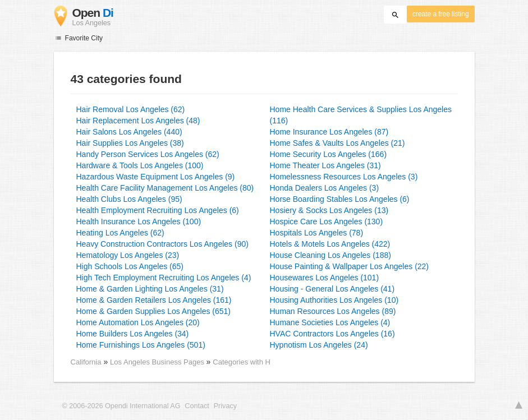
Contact (197, 406)
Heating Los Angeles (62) (120, 233)
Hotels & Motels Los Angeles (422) (330, 244)
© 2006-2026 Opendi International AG (121, 406)
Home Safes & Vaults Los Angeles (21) (338, 143)
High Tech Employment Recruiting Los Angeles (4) (164, 278)
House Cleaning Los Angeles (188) (330, 255)
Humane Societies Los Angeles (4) (330, 322)
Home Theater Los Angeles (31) (325, 165)
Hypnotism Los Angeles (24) (319, 345)
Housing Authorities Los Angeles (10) (334, 300)
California (86, 362)
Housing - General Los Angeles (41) (332, 289)
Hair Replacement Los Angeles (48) (138, 121)
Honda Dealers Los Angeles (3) (325, 188)
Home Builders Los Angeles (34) (133, 334)
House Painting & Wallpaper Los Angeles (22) (350, 266)
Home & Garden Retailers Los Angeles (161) (154, 300)
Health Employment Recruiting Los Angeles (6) (158, 210)
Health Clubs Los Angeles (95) (129, 199)
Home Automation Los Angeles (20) (138, 322)
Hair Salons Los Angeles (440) (129, 132)
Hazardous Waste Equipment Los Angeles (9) (156, 177)
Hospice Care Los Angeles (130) (327, 221)
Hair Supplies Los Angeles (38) (130, 143)
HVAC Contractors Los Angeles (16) (332, 334)
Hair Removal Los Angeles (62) (131, 109)
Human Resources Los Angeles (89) (333, 311)
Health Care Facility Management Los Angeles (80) (165, 188)
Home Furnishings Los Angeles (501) (141, 345)
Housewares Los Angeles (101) (325, 278)
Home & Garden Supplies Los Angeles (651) (154, 311)
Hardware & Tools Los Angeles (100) (140, 165)
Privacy (225, 406)
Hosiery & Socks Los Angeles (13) (329, 210)
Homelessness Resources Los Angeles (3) (344, 177)
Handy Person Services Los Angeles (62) (148, 154)
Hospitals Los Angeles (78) (317, 233)
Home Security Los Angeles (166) (329, 154)
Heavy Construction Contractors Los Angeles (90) (162, 244)
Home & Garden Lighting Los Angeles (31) (150, 289)
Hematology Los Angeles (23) (128, 255)
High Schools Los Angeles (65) (130, 266)
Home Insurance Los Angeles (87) (329, 132)
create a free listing (440, 14)
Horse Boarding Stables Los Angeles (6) (340, 199)
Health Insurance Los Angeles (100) (139, 221)
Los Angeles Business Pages (158, 362)
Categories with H (242, 362)
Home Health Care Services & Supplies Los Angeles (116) (361, 115)
